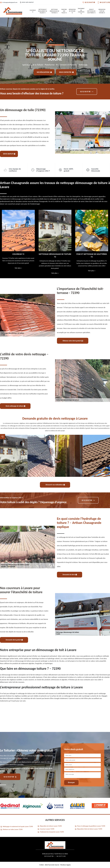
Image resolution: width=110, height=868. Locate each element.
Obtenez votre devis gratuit (73, 341)
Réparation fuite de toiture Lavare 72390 (90, 829)
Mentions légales (65, 865)
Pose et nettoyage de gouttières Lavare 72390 (91, 826)
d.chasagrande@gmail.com (9, 2)
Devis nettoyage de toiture (15, 406)
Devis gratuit (9, 154)
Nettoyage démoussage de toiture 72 (54, 11)
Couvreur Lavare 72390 (47, 829)
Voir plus (18, 268)
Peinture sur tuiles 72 (64, 11)
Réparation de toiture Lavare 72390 (51, 826)
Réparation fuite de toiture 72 (102, 11)
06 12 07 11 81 (104, 2)
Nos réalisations (44, 72)
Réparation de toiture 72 (72, 11)
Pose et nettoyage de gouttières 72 (91, 11)
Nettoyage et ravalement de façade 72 (43, 11)
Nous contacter (66, 72)
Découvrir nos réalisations (55, 485)
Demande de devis (70, 575)
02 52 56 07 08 (89, 2)
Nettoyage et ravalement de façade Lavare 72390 (18, 826)
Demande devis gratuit (14, 640)
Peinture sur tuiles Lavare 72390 (13, 829)
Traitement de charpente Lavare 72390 (52, 832)
